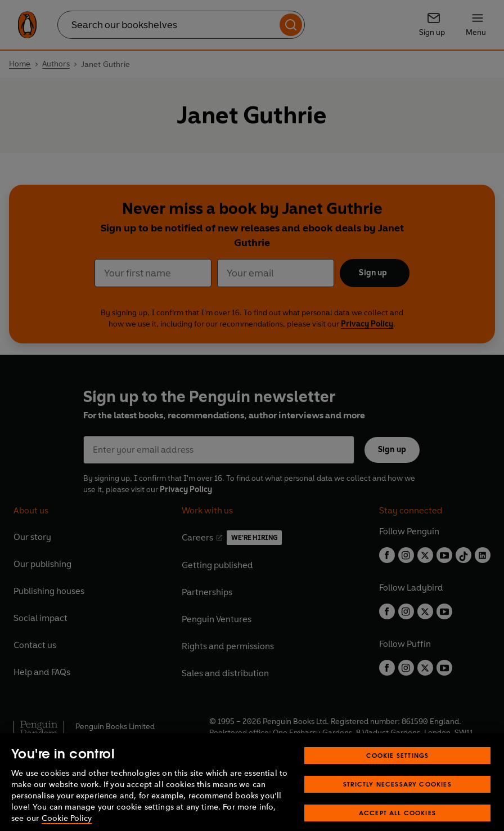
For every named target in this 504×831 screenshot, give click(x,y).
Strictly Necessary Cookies (397, 794)
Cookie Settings (398, 765)
